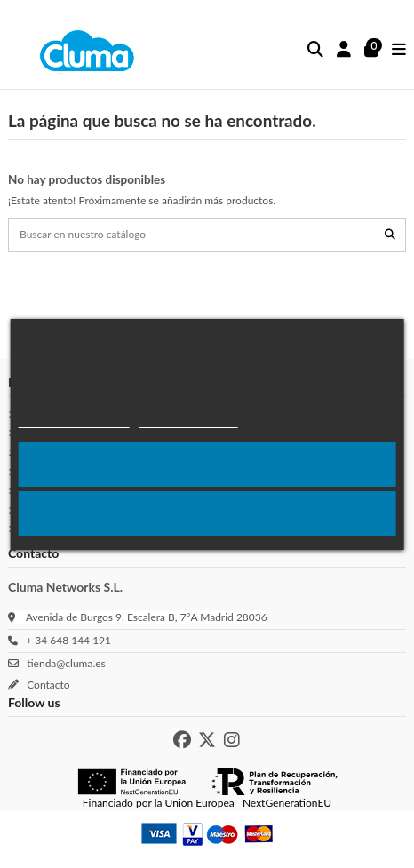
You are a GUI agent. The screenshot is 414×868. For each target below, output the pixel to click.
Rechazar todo (207, 513)
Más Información (189, 420)
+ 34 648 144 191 (66, 640)
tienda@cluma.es (64, 663)
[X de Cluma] (207, 740)
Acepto (207, 464)
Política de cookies (74, 420)
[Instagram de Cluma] (232, 740)
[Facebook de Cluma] (182, 740)
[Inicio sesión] (344, 50)
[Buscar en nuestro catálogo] (390, 235)
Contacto (46, 685)
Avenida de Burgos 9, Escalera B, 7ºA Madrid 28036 (147, 617)
